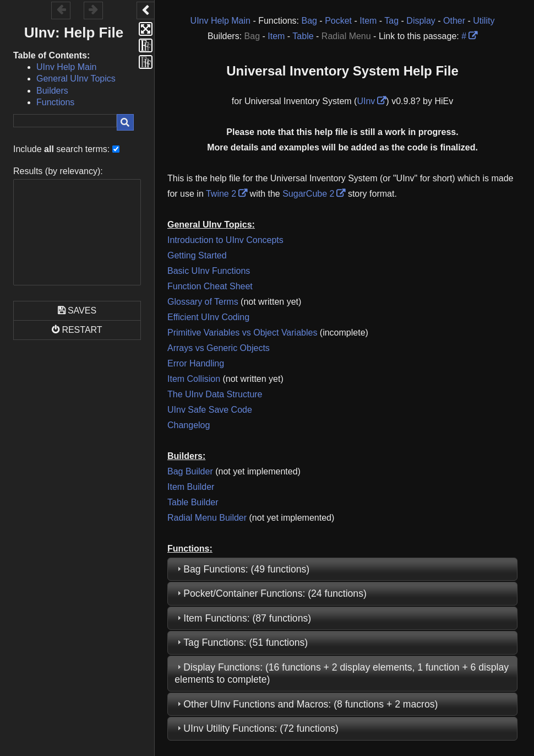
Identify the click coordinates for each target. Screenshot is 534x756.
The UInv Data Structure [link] (215, 394)
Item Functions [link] (215, 618)
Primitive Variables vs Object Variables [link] (242, 333)
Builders (52, 91)
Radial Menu (346, 36)
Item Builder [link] (191, 487)
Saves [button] (82, 310)
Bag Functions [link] (214, 569)
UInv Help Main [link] (220, 21)
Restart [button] (82, 330)
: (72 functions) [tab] (257, 728)
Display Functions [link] (222, 667)
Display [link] (421, 21)
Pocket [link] (338, 21)
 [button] (61, 10)
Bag (252, 36)
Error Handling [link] (196, 363)
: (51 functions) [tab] (241, 642)
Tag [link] (391, 21)
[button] (145, 10)
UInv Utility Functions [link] (229, 728)
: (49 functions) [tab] (242, 569)
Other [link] (454, 21)
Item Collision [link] (194, 379)
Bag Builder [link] (190, 471)
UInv (366, 101)
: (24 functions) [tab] (271, 593)
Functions (55, 102)
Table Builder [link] (193, 502)
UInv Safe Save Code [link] (210, 410)
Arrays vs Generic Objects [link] (219, 348)
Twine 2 (221, 194)
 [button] (93, 10)
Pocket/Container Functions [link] (243, 593)
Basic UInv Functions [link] (209, 271)
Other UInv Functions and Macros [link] (256, 704)
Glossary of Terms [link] (203, 302)
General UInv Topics (76, 79)
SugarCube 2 (308, 194)
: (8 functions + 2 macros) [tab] (306, 704)
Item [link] (368, 21)
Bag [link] (309, 21)
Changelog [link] (189, 425)
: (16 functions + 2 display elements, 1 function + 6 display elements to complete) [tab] (342, 674)
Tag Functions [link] (214, 642)
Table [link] (303, 36)
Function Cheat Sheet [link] (210, 286)
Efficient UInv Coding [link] (208, 317)
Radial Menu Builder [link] (207, 518)
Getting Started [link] (197, 255)
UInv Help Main (66, 67)
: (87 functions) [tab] (243, 618)
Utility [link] (484, 21)
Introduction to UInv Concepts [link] (225, 240)
